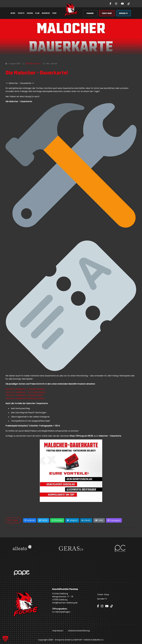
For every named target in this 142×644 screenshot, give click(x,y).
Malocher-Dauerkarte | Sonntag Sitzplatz (25, 398)
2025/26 (29, 64)
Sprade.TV (102, 599)
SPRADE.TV (123, 13)
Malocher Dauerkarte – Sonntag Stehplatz (26, 392)
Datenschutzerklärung (79, 631)
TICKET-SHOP (107, 13)
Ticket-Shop (103, 595)
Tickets (21, 13)
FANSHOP (90, 13)
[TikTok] (129, 4)
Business (46, 13)
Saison (30, 13)
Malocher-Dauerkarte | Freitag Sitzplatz (25, 395)
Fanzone (37, 64)
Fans (54, 13)
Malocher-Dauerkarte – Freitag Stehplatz (26, 389)
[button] (5, 639)
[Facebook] (110, 4)
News (13, 13)
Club (37, 13)
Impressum (58, 631)
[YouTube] (122, 4)
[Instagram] (116, 4)
